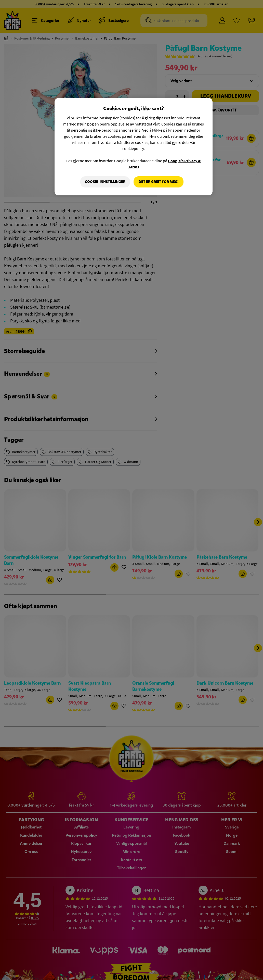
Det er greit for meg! (159, 182)
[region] (133, 147)
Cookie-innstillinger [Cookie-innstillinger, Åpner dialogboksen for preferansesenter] (105, 182)
